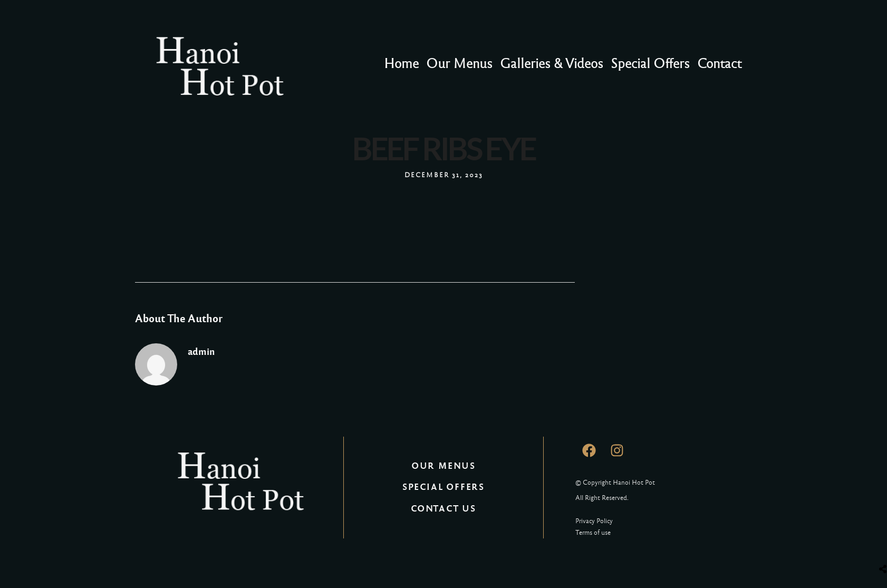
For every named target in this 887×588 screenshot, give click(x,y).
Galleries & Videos (552, 64)
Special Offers (650, 64)
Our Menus (459, 64)
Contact (719, 64)
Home (401, 64)
